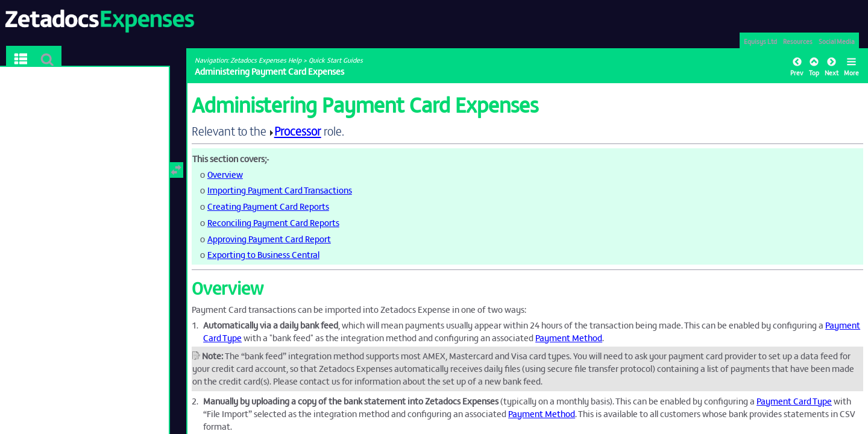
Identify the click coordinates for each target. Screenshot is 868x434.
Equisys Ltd (760, 41)
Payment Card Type (794, 401)
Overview (225, 174)
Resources (798, 41)
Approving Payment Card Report (269, 238)
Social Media (837, 41)
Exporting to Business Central (263, 254)
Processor (298, 130)
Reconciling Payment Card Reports (273, 222)
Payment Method (569, 337)
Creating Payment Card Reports (268, 206)
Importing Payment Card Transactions (280, 190)
